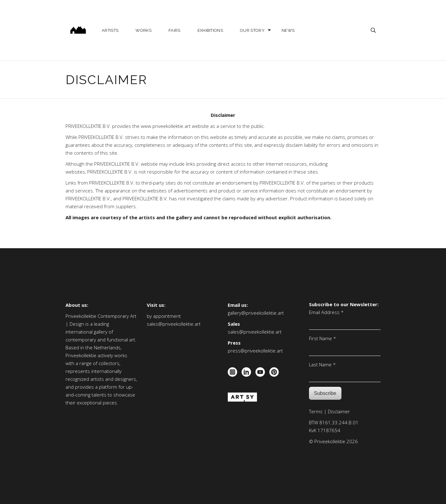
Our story (252, 30)
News (288, 30)
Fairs (174, 30)
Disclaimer (339, 411)
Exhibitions (210, 30)
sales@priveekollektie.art (174, 324)
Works (143, 30)
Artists (110, 30)
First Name (323, 338)
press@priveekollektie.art (255, 351)
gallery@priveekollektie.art (256, 313)
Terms (316, 411)
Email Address (326, 312)
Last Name (322, 364)
